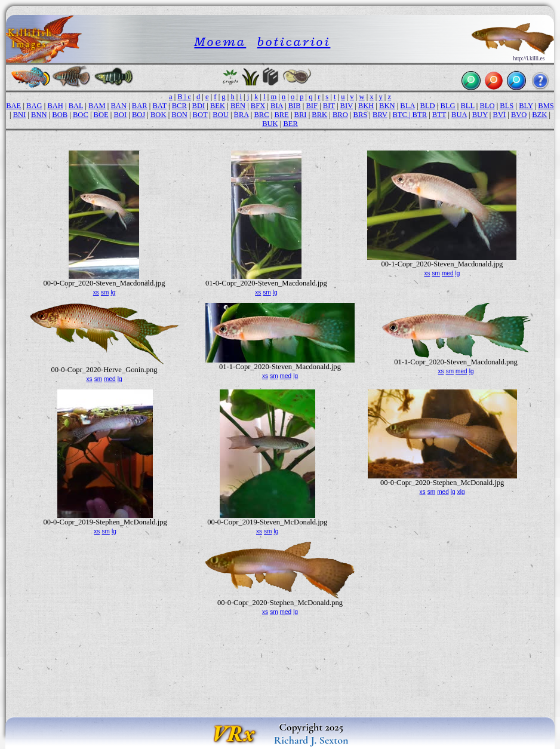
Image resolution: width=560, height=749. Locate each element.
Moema (220, 42)
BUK (270, 124)
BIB (295, 106)
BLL (467, 106)
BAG (34, 106)
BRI (301, 115)
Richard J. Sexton (311, 740)
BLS (507, 106)
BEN (238, 106)
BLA (407, 106)
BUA (459, 115)
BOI (120, 115)
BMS (546, 106)
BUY (480, 115)
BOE (101, 115)
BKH (366, 106)
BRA (241, 115)
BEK (218, 106)
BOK (159, 115)
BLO (487, 106)
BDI (199, 106)
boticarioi (294, 42)
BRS (361, 115)
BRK (319, 115)
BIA (277, 106)
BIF (312, 106)
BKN (387, 106)
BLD (428, 106)
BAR (140, 106)
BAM (97, 106)
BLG (447, 106)
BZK (539, 115)
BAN (119, 106)
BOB (60, 115)
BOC (81, 115)
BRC (261, 115)
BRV (380, 115)
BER (290, 124)
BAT (159, 106)
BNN (39, 115)
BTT (439, 115)
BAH (55, 106)
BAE (13, 106)
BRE (281, 115)
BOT (200, 115)
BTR (420, 115)
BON (179, 115)
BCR (179, 106)
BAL (76, 106)
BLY (526, 106)
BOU (221, 115)
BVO (519, 115)
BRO (340, 115)
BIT (329, 106)
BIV (347, 106)
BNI (20, 115)
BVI (500, 115)
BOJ (139, 115)
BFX (258, 106)
